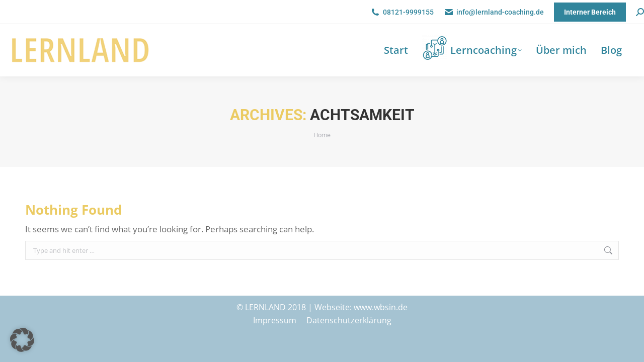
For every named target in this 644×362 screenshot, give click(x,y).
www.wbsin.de (381, 307)
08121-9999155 (402, 12)
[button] (22, 340)
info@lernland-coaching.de (494, 12)
